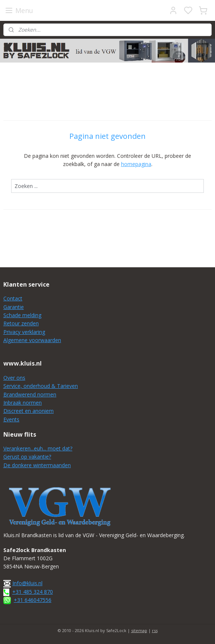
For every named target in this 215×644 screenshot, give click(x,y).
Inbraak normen (23, 403)
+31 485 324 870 (33, 592)
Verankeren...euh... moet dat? (38, 448)
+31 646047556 (33, 600)
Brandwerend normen (30, 394)
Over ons (14, 378)
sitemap (139, 630)
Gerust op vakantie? (27, 457)
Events (11, 419)
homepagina (136, 164)
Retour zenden (21, 323)
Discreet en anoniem (29, 411)
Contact (13, 298)
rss (155, 630)
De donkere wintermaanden (37, 465)
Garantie (14, 307)
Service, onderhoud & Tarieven (41, 386)
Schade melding (22, 315)
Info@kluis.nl (27, 583)
